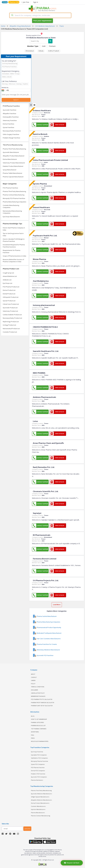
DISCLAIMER (34, 690)
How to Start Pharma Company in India (14, 229)
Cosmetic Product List (10, 332)
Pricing (5, 2)
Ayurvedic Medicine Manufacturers (41, 794)
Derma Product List (9, 290)
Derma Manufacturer (10, 159)
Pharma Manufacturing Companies (14, 202)
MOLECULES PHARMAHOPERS (40, 741)
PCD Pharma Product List (11, 287)
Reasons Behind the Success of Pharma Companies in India (13, 261)
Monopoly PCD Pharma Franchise (14, 198)
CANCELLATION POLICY (38, 693)
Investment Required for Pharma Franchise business (14, 246)
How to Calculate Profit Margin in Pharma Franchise (14, 240)
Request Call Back (72, 863)
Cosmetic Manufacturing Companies (11, 206)
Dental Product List (9, 294)
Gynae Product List (9, 301)
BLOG (33, 716)
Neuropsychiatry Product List (12, 318)
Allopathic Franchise (9, 113)
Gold (44, 46)
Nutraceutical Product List (11, 329)
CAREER (33, 680)
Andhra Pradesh (54, 51)
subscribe (27, 829)
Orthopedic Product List (11, 297)
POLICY (33, 684)
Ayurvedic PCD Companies (39, 777)
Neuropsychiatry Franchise (12, 131)
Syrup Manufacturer (10, 170)
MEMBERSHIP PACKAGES (38, 696)
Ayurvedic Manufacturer (11, 152)
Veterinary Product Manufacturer (14, 163)
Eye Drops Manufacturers (11, 217)
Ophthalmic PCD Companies (39, 758)
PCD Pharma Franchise (10, 188)
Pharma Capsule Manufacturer (13, 177)
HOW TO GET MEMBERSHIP (39, 719)
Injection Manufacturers (38, 809)
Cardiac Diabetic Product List (12, 315)
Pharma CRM (14, 2)
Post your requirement (42, 21)
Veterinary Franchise (10, 120)
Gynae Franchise (8, 127)
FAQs (32, 735)
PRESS (33, 738)
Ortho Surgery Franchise (11, 134)
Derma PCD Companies (38, 771)
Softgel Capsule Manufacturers (40, 797)
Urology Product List (9, 325)
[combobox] (40, 15)
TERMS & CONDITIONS (38, 687)
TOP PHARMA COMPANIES (39, 729)
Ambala (41, 51)
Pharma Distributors (37, 780)
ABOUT (33, 674)
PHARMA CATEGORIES (37, 722)
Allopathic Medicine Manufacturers (41, 800)
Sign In (36, 2)
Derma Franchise (8, 124)
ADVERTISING (35, 732)
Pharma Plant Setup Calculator (42, 706)
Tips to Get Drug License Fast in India (13, 234)
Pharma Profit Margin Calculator (43, 703)
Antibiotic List (7, 280)
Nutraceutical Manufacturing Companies (12, 212)
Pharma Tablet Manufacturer (13, 173)
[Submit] (12, 15)
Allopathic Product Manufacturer (14, 156)
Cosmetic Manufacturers (38, 806)
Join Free (25, 2)
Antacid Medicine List (10, 276)
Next (16, 100)
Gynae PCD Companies (38, 764)
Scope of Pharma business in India (14, 256)
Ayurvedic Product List (10, 308)
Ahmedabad (30, 51)
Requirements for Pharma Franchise (12, 251)
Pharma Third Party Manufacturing (14, 149)
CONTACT (34, 677)
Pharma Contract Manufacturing (14, 195)
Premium (52, 46)
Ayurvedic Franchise (10, 110)
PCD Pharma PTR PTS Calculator (42, 699)
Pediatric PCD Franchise (38, 774)
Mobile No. (5, 88)
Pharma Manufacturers (38, 813)
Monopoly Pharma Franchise (40, 761)
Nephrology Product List (11, 322)
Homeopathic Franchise (11, 117)
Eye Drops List (7, 283)
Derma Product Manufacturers (40, 803)
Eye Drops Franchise (37, 752)
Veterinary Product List (10, 311)
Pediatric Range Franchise (11, 138)
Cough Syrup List (8, 273)
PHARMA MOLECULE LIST (38, 726)
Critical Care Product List (11, 304)
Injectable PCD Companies (39, 755)
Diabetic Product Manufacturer (13, 166)
